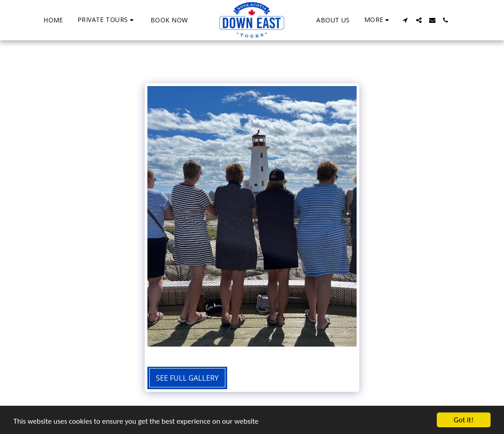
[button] (107, 20)
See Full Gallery (187, 378)
